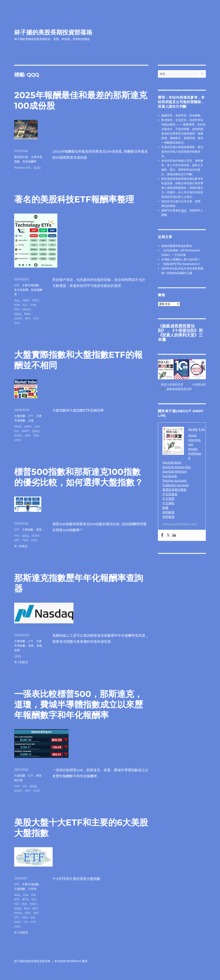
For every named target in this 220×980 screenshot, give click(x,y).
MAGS (26, 309)
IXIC (24, 904)
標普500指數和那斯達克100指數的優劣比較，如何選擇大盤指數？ (79, 477)
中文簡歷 (168, 499)
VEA (25, 917)
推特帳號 (168, 512)
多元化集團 (21, 290)
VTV (33, 922)
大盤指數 (20, 416)
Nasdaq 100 (22, 167)
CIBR (26, 300)
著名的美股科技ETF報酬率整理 (74, 199)
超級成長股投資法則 (179, 389)
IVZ (16, 904)
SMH (27, 314)
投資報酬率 (30, 161)
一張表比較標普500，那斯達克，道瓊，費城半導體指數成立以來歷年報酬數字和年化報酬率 (79, 704)
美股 (39, 529)
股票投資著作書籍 (174, 490)
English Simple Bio (177, 467)
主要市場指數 (31, 285)
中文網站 (168, 503)
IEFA (25, 899)
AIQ (17, 300)
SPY (28, 318)
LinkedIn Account (176, 485)
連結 (184, 210)
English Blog (172, 463)
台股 (31, 420)
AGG (17, 895)
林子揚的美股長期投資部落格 (53, 32)
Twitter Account (175, 481)
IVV (17, 431)
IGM (17, 305)
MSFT (25, 431)
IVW (33, 305)
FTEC (35, 300)
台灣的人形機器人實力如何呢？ (181, 259)
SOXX (18, 318)
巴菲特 (32, 889)
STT (17, 917)
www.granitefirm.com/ (180, 524)
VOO (18, 440)
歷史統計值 (21, 157)
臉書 (165, 508)
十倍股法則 (184, 330)
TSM (36, 435)
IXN (17, 309)
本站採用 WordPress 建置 (71, 961)
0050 (18, 426)
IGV (25, 305)
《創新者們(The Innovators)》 (182, 264)
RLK (27, 908)
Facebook (170, 476)
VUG (17, 926)
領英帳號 (168, 517)
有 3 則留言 (21, 662)
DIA (37, 426)
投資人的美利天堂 (178, 335)
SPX (28, 913)
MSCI (33, 904)
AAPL (28, 426)
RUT (35, 908)
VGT (36, 318)
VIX (33, 917)
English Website (175, 472)
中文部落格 (170, 494)
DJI (34, 895)
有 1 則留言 (21, 546)
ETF (17, 285)
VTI (26, 922)
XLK (17, 323)
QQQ (37, 167)
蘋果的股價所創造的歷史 (177, 246)
